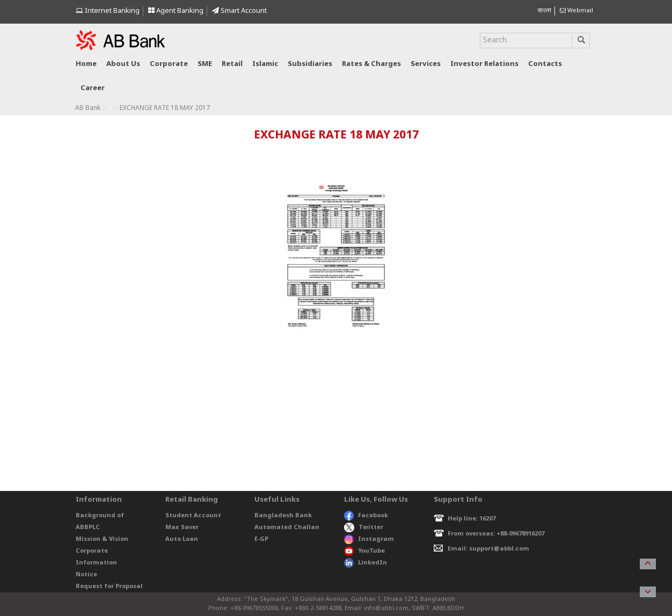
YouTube (364, 551)
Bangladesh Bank (283, 516)
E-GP (261, 539)
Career (93, 88)
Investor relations (484, 64)
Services (426, 64)
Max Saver (182, 527)
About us (123, 64)
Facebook (366, 516)
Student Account (193, 516)
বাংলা (544, 11)
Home (86, 64)
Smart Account (239, 11)
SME (205, 64)
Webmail (576, 11)
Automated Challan (287, 527)
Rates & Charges (371, 64)
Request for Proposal (109, 586)
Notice (86, 575)
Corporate (169, 64)
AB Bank (88, 108)
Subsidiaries (310, 64)
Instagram (369, 539)
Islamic (265, 64)
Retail (232, 64)
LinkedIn (366, 563)
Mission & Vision (102, 539)
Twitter (364, 527)
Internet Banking (108, 11)
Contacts (545, 64)
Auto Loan (182, 539)
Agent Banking (176, 11)
